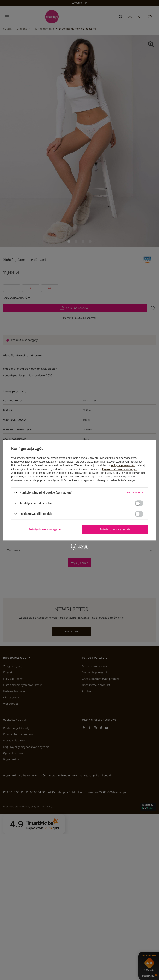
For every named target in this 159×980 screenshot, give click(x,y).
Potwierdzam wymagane (45, 529)
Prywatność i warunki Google (120, 469)
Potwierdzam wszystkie (115, 529)
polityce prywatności (123, 465)
